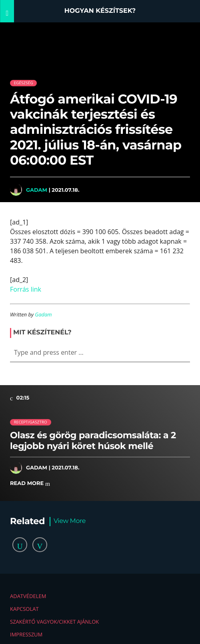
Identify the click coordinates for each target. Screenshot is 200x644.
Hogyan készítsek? (100, 11)
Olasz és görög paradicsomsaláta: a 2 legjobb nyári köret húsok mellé (93, 440)
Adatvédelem (28, 596)
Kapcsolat (24, 609)
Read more (30, 484)
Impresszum (26, 634)
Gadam (37, 190)
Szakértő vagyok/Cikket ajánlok (54, 622)
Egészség (24, 83)
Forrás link (26, 289)
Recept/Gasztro (31, 422)
